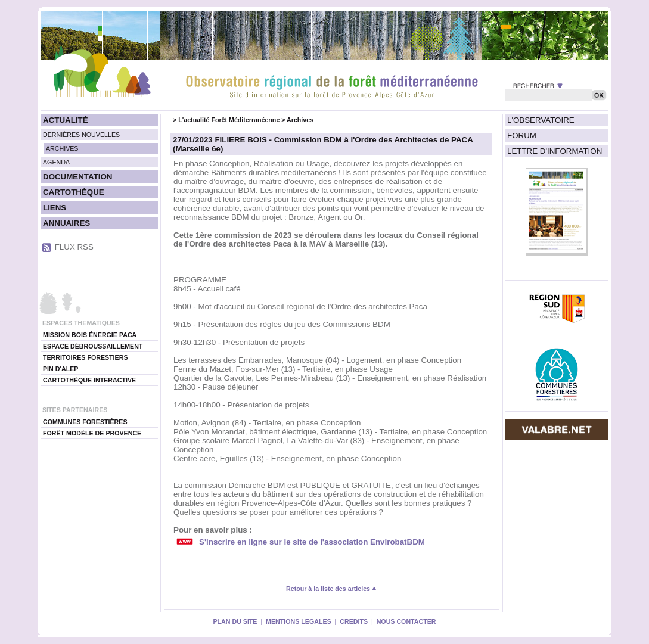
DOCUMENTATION (77, 177)
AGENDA (56, 162)
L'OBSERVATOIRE (541, 120)
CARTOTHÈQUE (74, 192)
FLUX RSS (74, 247)
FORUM (522, 136)
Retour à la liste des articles (331, 589)
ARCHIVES (62, 148)
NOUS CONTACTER (406, 621)
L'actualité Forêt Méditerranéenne (229, 120)
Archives (300, 120)
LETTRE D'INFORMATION (555, 151)
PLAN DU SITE (235, 621)
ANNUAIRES (66, 223)
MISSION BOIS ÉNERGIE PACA (90, 335)
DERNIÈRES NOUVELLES (81, 135)
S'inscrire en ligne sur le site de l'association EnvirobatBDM (312, 542)
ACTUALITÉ (66, 120)
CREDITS (354, 621)
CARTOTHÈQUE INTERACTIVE (89, 380)
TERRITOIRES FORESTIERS (86, 357)
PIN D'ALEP (60, 369)
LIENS (55, 208)
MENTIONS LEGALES (299, 621)
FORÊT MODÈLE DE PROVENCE (92, 433)
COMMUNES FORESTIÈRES (85, 422)
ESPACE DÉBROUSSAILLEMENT (93, 346)
